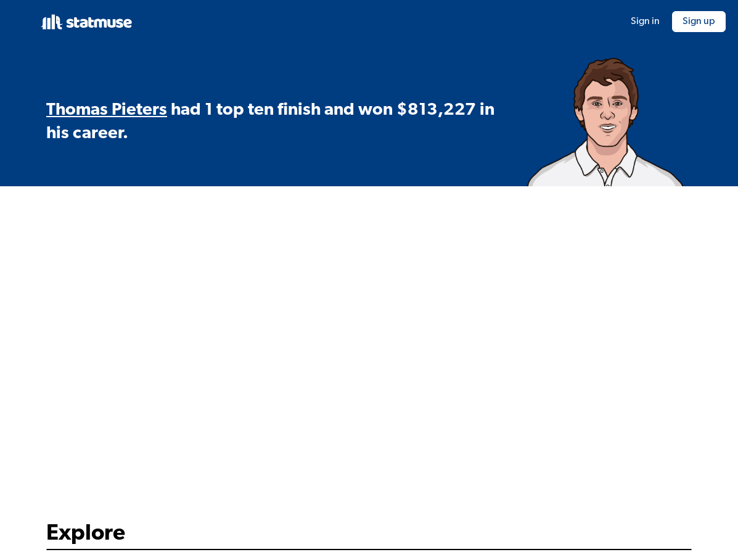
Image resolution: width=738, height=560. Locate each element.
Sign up (699, 22)
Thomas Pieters (107, 110)
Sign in (645, 22)
